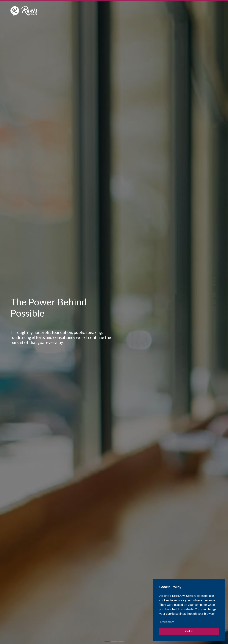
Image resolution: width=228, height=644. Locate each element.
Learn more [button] (167, 622)
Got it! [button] (189, 631)
